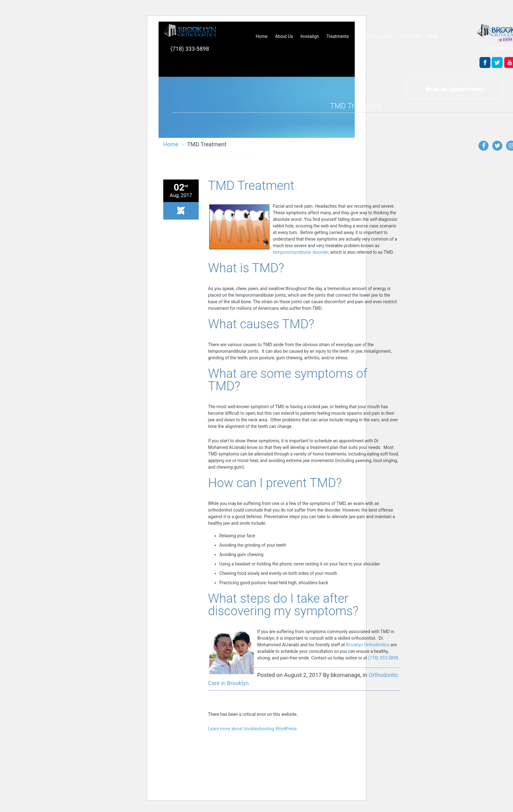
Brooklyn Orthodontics (368, 645)
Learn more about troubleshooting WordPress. (253, 729)
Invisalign (310, 36)
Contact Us (410, 36)
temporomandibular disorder (301, 252)
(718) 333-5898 (190, 49)
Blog (433, 36)
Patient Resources (374, 36)
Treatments (338, 36)
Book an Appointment (455, 89)
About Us (284, 36)
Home (262, 36)
